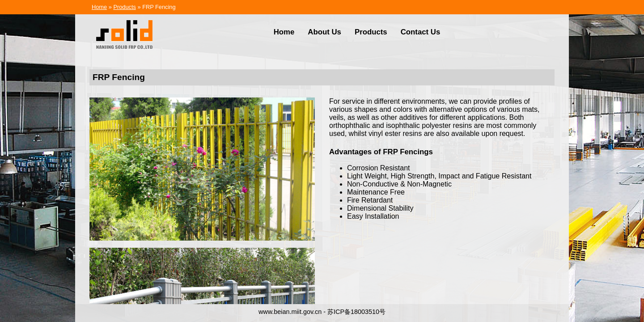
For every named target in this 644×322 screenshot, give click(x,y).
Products (125, 7)
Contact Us (421, 32)
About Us (324, 32)
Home (99, 7)
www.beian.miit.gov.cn (290, 312)
